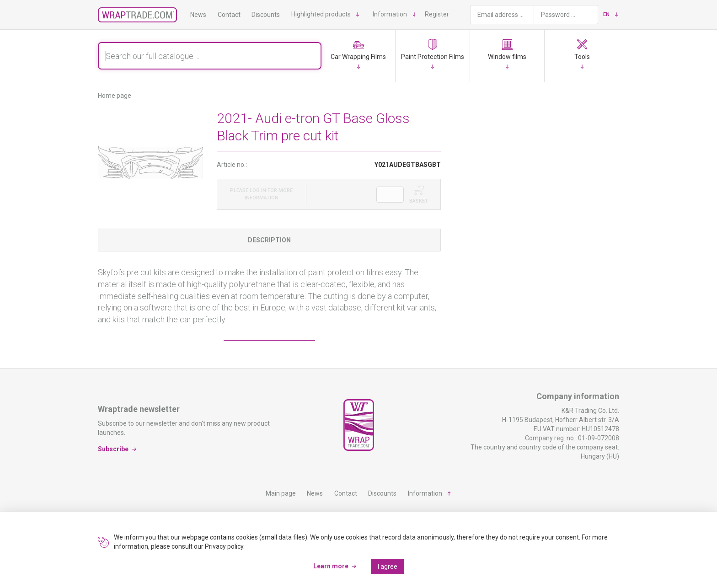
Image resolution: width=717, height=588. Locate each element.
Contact (229, 15)
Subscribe (113, 449)
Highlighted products (321, 14)
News (198, 15)
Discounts (266, 15)
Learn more (331, 566)
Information (390, 14)
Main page (281, 493)
